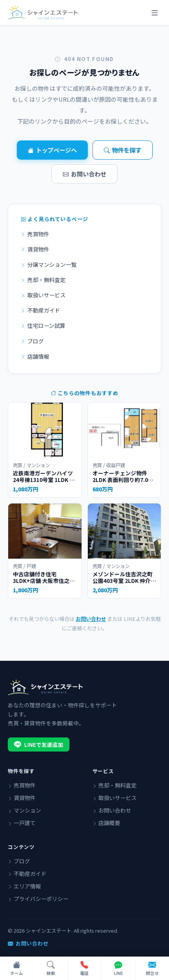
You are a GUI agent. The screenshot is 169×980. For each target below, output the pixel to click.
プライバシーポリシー (38, 899)
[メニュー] (155, 13)
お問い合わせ (84, 174)
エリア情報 (24, 886)
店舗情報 (35, 356)
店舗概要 (106, 823)
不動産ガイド (40, 310)
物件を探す (123, 150)
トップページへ (52, 150)
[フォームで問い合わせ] (152, 969)
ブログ (32, 341)
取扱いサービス (43, 295)
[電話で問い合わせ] (85, 969)
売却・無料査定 (43, 280)
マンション (24, 810)
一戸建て (22, 823)
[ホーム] (17, 969)
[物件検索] (51, 969)
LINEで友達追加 (39, 744)
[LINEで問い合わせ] (118, 969)
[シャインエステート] (43, 13)
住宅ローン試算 (43, 325)
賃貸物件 (35, 249)
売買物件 (35, 234)
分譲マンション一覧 (49, 264)
